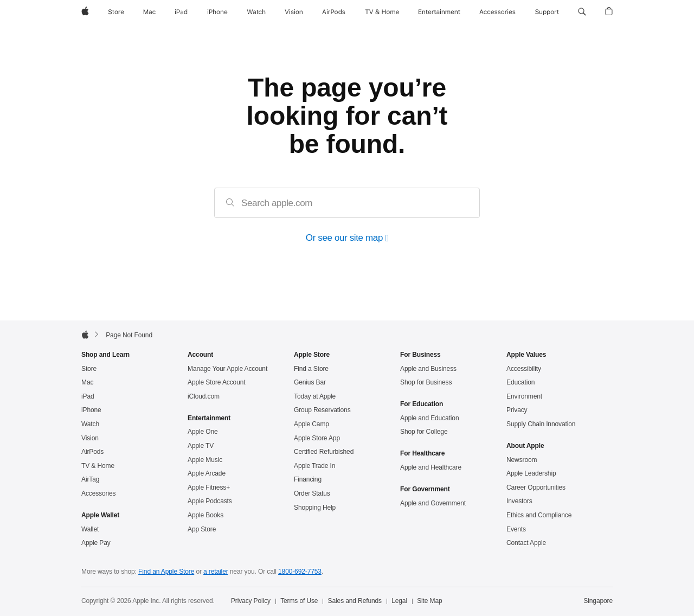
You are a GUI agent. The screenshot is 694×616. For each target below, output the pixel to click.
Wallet (90, 530)
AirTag (90, 480)
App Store (202, 530)
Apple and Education (429, 419)
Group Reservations (322, 410)
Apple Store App (317, 439)
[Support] (547, 12)
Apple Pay (96, 543)
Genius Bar (310, 383)
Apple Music (205, 460)
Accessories (98, 494)
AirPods (92, 452)
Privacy (517, 410)
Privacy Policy (251, 601)
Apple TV (201, 446)
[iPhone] (217, 12)
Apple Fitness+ (209, 488)
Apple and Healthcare (431, 468)
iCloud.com (204, 397)
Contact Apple (526, 543)
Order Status (312, 494)
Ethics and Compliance (539, 516)
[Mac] (149, 12)
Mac (87, 383)
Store (89, 369)
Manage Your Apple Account (227, 369)
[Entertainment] (439, 12)
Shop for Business (426, 383)
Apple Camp (311, 425)
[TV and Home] (382, 12)
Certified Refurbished (324, 452)
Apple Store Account (216, 383)
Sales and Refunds (355, 601)
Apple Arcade (207, 474)
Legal (399, 601)
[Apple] (85, 12)
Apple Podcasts (210, 502)
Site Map (429, 601)
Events (516, 530)
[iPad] (181, 12)
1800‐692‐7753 (300, 572)
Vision (90, 439)
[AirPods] (334, 12)
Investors (519, 502)
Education (520, 383)
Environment (524, 397)
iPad (88, 397)
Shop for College (424, 432)
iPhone (91, 410)
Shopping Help (315, 508)
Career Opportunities (536, 488)
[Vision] (294, 12)
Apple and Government (433, 504)
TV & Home (98, 466)
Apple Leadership (531, 474)
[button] (582, 12)
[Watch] (256, 12)
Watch (90, 425)
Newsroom (522, 460)
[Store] (116, 12)
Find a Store (311, 369)
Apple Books (205, 516)
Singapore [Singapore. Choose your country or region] (598, 601)
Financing (308, 480)
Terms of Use (299, 601)
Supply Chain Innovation (541, 425)
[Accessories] (497, 12)
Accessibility (524, 369)
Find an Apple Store (166, 572)
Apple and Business (428, 369)
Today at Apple (315, 397)
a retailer (216, 572)
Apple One (203, 432)
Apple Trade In (314, 466)
